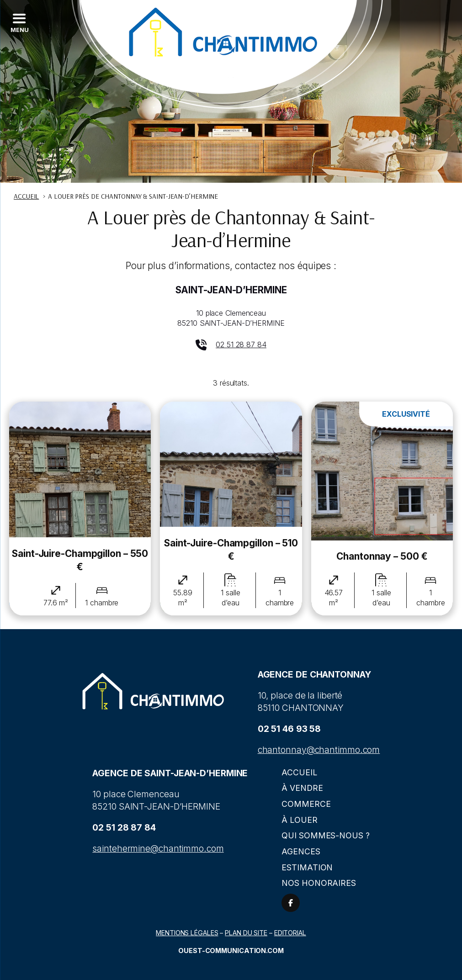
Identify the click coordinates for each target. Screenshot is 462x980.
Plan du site (246, 933)
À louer (299, 820)
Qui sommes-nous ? (325, 835)
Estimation (307, 867)
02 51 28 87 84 (241, 344)
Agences (301, 851)
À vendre (302, 788)
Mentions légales (187, 933)
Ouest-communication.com (231, 951)
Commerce (306, 804)
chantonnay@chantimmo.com (319, 750)
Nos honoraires (319, 883)
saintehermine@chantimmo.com (158, 848)
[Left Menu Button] (19, 23)
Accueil (299, 772)
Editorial (290, 933)
